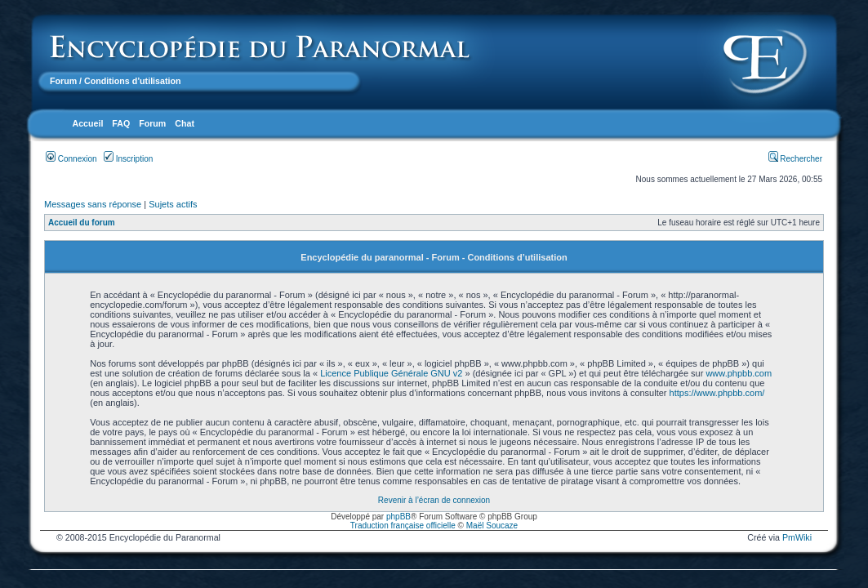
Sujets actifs (173, 204)
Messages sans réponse (93, 204)
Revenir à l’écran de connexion (434, 500)
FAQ (121, 123)
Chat (185, 123)
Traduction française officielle (403, 526)
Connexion (71, 159)
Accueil (87, 123)
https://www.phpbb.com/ (717, 393)
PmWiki (797, 537)
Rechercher (795, 159)
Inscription (128, 159)
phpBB (398, 517)
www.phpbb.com (739, 373)
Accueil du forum (82, 223)
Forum (63, 81)
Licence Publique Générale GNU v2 (391, 373)
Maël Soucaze (492, 526)
